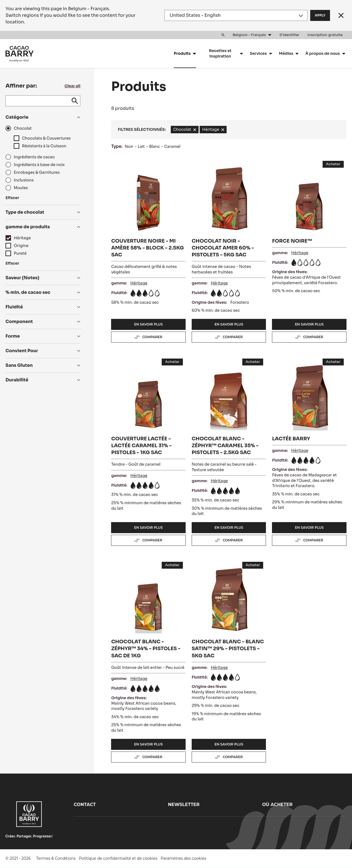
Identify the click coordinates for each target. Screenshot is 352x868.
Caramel (172, 147)
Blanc (154, 147)
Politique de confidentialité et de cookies (118, 858)
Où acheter (277, 805)
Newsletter (184, 805)
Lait (141, 147)
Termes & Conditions (56, 858)
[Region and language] (236, 15)
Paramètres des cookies (183, 858)
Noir (129, 147)
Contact (85, 805)
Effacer (12, 198)
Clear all (72, 86)
